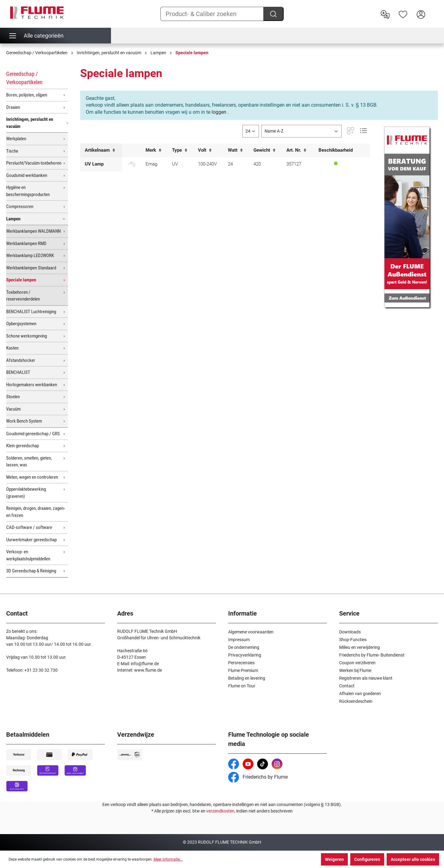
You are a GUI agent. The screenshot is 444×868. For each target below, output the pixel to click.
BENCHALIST (18, 372)
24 (230, 164)
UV (175, 164)
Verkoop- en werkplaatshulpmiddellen (28, 555)
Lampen (13, 219)
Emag (151, 164)
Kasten (12, 348)
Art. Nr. (296, 150)
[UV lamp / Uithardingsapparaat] (132, 164)
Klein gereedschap (23, 446)
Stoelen (13, 397)
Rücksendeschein (356, 701)
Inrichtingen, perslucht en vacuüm (30, 123)
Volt (205, 150)
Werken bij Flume (355, 670)
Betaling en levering (247, 678)
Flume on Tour (242, 686)
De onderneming (244, 647)
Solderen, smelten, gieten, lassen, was (29, 462)
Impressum (239, 640)
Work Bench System (24, 421)
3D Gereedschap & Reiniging (31, 571)
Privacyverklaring (245, 655)
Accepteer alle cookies (413, 859)
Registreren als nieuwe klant (366, 678)
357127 (294, 164)
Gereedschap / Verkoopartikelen (24, 78)
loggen (219, 112)
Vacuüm (13, 409)
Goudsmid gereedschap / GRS (33, 434)
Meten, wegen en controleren (32, 477)
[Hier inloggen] (421, 14)
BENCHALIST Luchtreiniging (31, 312)
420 (257, 164)
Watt (235, 150)
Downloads (350, 632)
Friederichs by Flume (258, 777)
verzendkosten (220, 811)
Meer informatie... (168, 859)
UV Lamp (94, 164)
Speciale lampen (21, 280)
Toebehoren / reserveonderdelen (23, 296)
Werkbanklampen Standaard (31, 268)
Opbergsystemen (21, 324)
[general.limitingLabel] (251, 131)
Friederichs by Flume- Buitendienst (372, 655)
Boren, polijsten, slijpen (27, 95)
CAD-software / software (29, 527)
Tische (12, 151)
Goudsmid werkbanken (27, 175)
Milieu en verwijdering (360, 647)
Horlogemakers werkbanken (32, 385)
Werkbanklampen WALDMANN (33, 231)
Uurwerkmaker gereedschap (31, 540)
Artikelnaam (100, 150)
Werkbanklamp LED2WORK (30, 256)
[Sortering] (302, 131)
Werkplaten (16, 139)
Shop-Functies (353, 640)
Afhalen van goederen (360, 694)
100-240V (207, 164)
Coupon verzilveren (357, 663)
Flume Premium (243, 670)
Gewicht (264, 150)
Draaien (13, 107)
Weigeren (334, 859)
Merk (153, 150)
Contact (347, 686)
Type (180, 150)
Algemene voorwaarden (251, 632)
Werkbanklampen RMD (26, 244)
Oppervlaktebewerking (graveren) (26, 493)
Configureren (367, 859)
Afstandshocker (21, 360)
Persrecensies (241, 663)
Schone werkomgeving (27, 336)
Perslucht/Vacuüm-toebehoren (34, 163)
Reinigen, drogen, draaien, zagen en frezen (35, 512)
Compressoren (20, 207)
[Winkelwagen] (434, 10)
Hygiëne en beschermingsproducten (28, 191)
